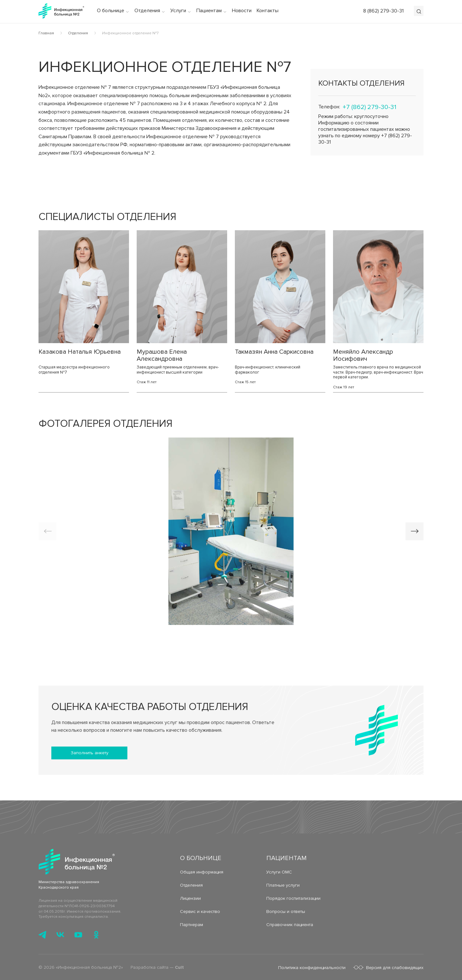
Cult (179, 969)
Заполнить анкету (90, 753)
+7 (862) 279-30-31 (369, 107)
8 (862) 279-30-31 (383, 11)
